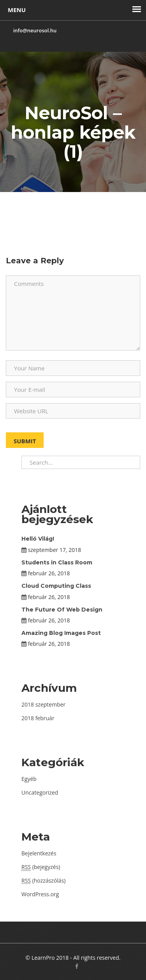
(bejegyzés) (41, 867)
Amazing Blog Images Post (61, 633)
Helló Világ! (38, 539)
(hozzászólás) (43, 880)
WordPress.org (40, 894)
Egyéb (29, 779)
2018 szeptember (43, 704)
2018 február (38, 718)
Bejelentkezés (39, 853)
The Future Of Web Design (62, 610)
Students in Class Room (57, 562)
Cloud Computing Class (56, 586)
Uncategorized (40, 792)
